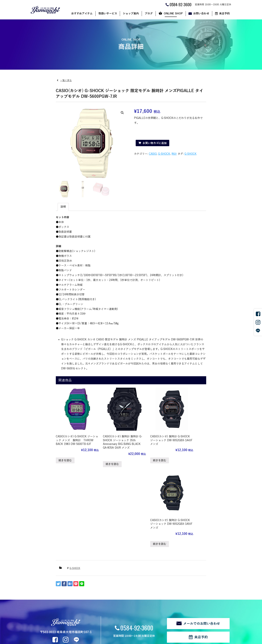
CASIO (153, 154)
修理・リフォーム (78, 610)
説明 (63, 207)
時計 (174, 154)
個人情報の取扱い (54, 628)
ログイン (89, 628)
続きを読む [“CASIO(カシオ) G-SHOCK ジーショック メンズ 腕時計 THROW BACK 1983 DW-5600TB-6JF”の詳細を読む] (65, 454)
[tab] (63, 207)
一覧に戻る (66, 80)
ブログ (149, 14)
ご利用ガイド (161, 592)
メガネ (72, 592)
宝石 (71, 601)
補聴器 (72, 606)
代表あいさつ (106, 596)
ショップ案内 (131, 14)
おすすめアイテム (82, 14)
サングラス (75, 587)
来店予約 (224, 14)
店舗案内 (104, 587)
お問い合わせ (201, 14)
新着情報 (42, 616)
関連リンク (36, 628)
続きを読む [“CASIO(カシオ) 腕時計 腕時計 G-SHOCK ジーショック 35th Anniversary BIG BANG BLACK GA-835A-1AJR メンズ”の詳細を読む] (104, 458)
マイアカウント (163, 601)
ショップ (159, 587)
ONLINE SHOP (173, 14)
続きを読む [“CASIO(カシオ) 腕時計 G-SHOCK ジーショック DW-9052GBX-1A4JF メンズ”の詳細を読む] (143, 451)
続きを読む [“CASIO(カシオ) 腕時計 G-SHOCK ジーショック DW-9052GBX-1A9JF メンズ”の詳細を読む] (182, 451)
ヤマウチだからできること (113, 592)
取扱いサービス (108, 14)
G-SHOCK (164, 154)
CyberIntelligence (147, 640)
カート (158, 596)
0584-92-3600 (137, 542)
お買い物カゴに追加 (155, 143)
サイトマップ (74, 628)
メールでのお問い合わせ (202, 538)
